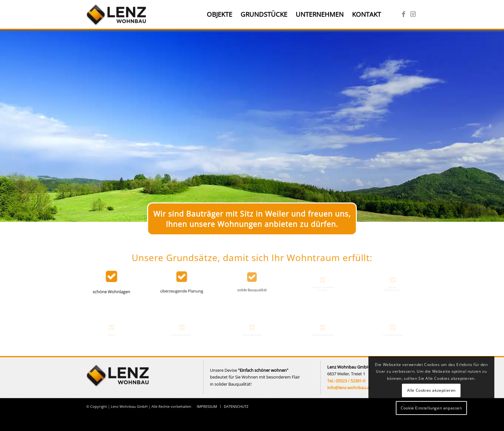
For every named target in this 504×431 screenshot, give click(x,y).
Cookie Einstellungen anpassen (431, 408)
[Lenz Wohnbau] (117, 14)
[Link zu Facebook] (404, 14)
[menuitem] (219, 14)
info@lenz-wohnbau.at (349, 388)
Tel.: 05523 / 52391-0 (346, 381)
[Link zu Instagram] (413, 14)
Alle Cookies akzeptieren (431, 390)
